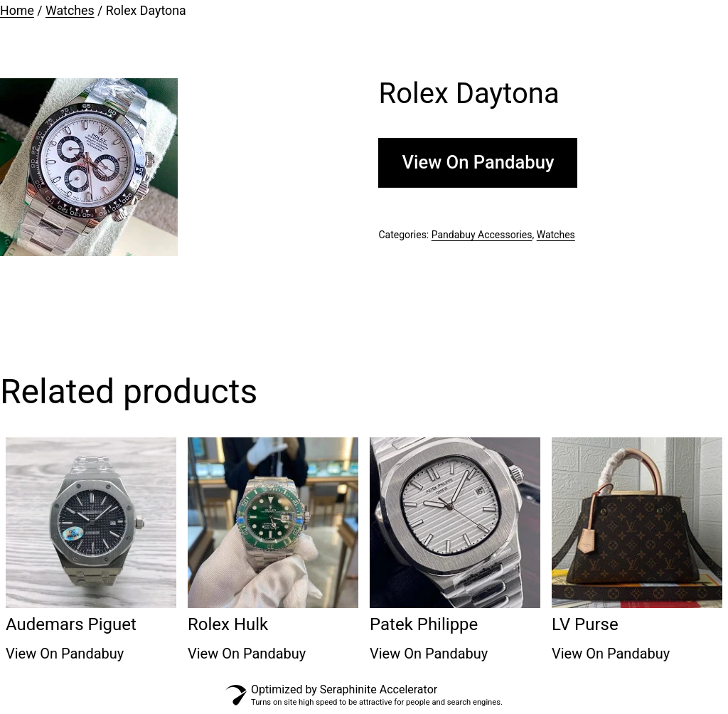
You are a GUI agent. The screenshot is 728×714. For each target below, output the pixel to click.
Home (17, 11)
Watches (70, 11)
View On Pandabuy (478, 162)
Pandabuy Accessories (482, 235)
